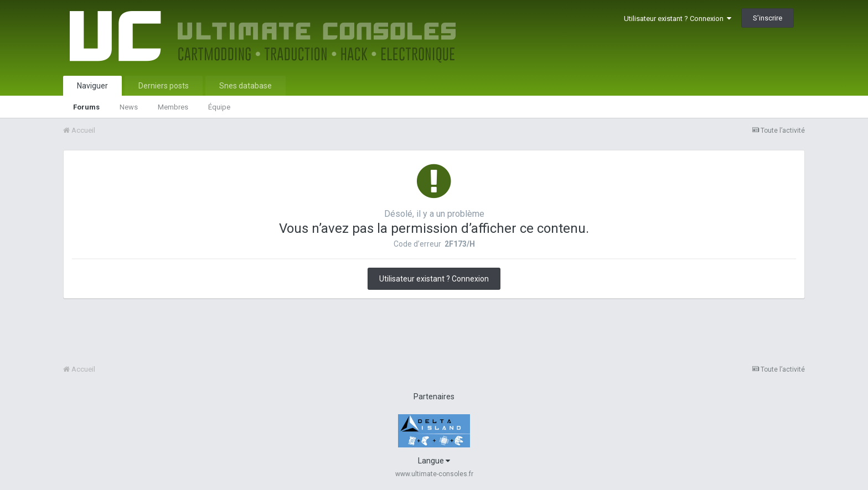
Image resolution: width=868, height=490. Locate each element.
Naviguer (92, 86)
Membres (173, 107)
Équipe (219, 107)
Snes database (246, 86)
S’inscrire (768, 18)
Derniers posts (164, 86)
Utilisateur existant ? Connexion (678, 19)
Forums (86, 107)
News (129, 107)
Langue (434, 461)
